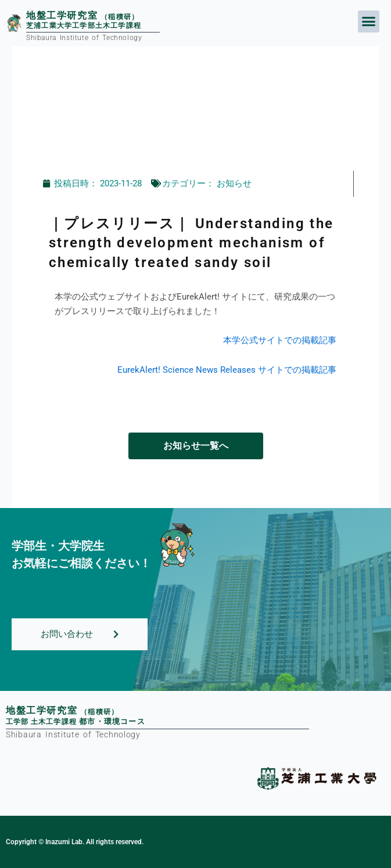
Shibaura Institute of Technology (73, 734)
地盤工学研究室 (42, 710)
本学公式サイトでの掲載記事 (280, 340)
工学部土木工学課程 (76, 722)
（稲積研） (99, 712)
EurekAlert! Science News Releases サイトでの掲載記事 (227, 370)
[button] (369, 21)
